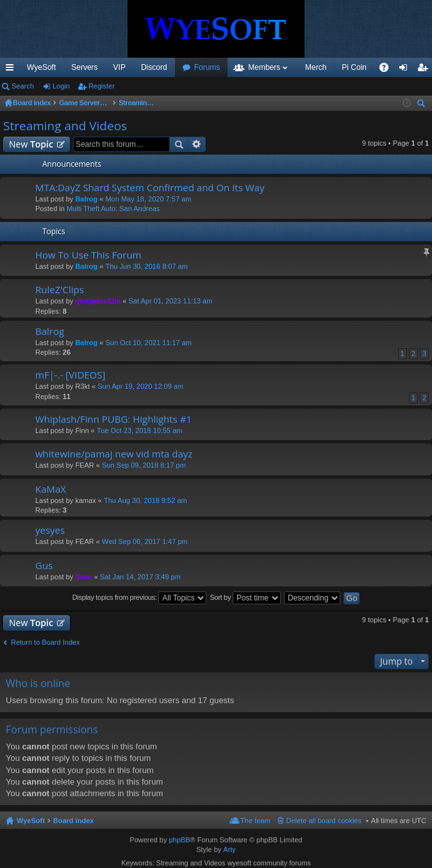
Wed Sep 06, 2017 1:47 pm (145, 541)
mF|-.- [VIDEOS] (70, 375)
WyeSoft (41, 67)
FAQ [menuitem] (388, 70)
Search (23, 86)
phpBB (179, 840)
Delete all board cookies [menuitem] (324, 821)
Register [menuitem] (425, 70)
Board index (74, 821)
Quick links (12, 70)
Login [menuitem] (406, 70)
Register (102, 86)
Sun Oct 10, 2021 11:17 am (148, 343)
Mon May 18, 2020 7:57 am (148, 199)
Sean (83, 577)
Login (61, 86)
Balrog (86, 199)
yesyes (50, 530)
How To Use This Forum (88, 255)
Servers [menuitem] (84, 67)
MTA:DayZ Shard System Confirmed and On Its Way (150, 188)
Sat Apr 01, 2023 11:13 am (171, 301)
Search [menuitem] (422, 105)
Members (264, 67)
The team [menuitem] (255, 821)
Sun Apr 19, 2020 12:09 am (140, 386)
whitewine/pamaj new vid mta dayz (114, 454)
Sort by (245, 598)
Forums (207, 67)
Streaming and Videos (65, 126)
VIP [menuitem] (120, 67)
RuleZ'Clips (60, 290)
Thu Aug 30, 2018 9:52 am (145, 500)
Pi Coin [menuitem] (354, 67)
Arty (229, 849)
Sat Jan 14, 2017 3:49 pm (140, 577)
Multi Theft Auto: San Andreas (113, 208)
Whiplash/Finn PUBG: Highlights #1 (113, 419)
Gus (44, 566)
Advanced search (197, 144)
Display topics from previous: (140, 598)
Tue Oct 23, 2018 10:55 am (140, 430)
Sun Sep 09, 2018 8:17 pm (144, 465)
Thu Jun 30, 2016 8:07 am (146, 266)
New (31, 144)
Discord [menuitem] (154, 67)
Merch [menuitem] (316, 67)
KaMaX (51, 489)
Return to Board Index (46, 642)
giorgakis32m (98, 301)
